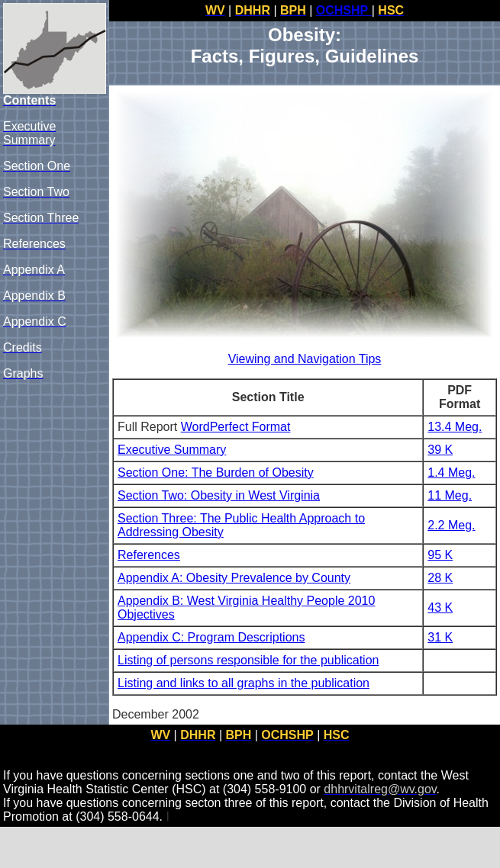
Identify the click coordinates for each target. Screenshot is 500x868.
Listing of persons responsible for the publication (248, 660)
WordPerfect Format (236, 427)
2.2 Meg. (451, 525)
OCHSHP (342, 10)
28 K (440, 578)
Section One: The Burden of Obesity (216, 473)
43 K (440, 608)
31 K (440, 637)
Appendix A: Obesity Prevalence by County (234, 578)
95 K (440, 555)
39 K (440, 450)
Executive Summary (172, 450)
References (149, 555)
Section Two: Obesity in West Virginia (219, 495)
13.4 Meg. (455, 427)
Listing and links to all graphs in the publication (244, 683)
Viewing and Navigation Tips (305, 359)
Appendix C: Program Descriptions (211, 637)
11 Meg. (450, 495)
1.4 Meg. (451, 473)
